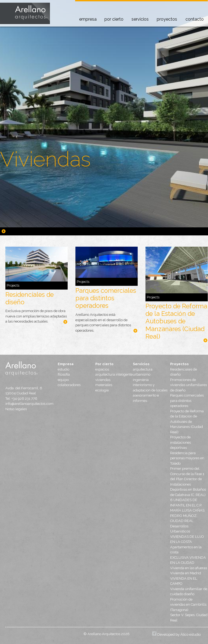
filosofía (64, 374)
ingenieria (141, 380)
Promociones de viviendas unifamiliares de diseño (189, 385)
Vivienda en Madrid (186, 573)
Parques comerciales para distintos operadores (106, 298)
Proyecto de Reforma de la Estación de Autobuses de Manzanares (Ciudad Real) (176, 321)
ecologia (102, 390)
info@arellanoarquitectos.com (28, 404)
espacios (102, 369)
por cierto (114, 19)
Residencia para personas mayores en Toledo (187, 458)
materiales (104, 385)
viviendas (103, 380)
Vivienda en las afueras (189, 568)
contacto (195, 19)
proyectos (167, 19)
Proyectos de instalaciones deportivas (180, 442)
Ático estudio (191, 634)
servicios (140, 19)
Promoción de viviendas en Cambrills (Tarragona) (188, 605)
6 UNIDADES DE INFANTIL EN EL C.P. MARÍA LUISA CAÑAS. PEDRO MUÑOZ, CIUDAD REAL (188, 510)
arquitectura (143, 369)
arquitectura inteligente (114, 374)
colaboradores (69, 385)
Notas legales (16, 409)
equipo (63, 380)
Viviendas (45, 159)
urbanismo (142, 374)
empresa (88, 19)
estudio (63, 369)
